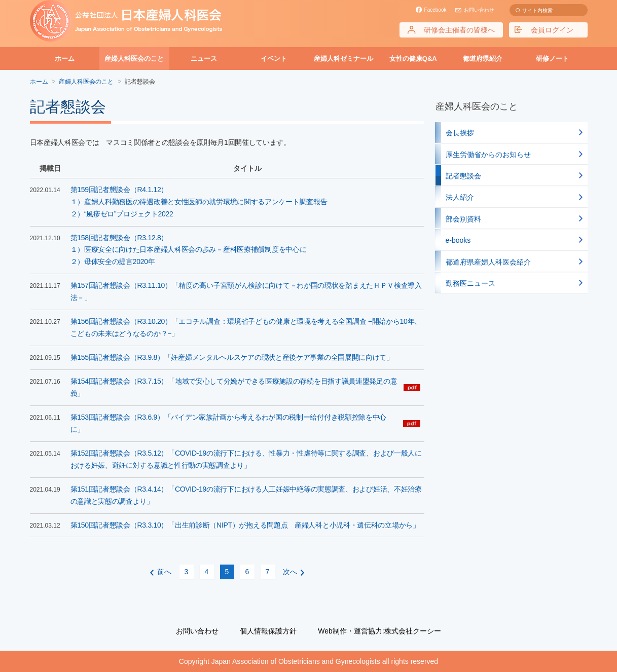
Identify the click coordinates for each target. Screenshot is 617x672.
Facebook (435, 10)
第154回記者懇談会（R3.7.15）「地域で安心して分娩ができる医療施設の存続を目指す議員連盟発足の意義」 (234, 387)
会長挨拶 (460, 133)
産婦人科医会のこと (134, 59)
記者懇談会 (463, 176)
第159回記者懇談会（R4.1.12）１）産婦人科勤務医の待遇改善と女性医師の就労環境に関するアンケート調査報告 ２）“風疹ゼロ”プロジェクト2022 (199, 202)
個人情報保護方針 (268, 631)
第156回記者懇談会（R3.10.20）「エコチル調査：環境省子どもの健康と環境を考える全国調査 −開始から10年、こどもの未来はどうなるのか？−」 (246, 327)
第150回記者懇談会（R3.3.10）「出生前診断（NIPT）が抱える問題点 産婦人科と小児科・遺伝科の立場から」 (245, 525)
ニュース (204, 59)
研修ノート (552, 59)
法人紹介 (460, 197)
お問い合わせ (479, 10)
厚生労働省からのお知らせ (488, 155)
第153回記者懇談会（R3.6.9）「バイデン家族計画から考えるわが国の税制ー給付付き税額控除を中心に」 (229, 423)
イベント (274, 59)
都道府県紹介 (483, 59)
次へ (290, 572)
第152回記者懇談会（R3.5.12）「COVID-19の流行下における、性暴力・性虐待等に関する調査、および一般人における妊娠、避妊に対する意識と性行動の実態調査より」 (246, 459)
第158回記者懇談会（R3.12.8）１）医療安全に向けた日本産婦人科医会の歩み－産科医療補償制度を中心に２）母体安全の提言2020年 (189, 250)
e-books (458, 240)
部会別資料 (463, 219)
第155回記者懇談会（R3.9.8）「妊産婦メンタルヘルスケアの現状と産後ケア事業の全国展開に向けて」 (232, 357)
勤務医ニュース (470, 283)
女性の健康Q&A (413, 59)
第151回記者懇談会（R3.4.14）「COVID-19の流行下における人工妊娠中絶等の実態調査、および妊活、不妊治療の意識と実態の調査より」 (246, 495)
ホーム (65, 59)
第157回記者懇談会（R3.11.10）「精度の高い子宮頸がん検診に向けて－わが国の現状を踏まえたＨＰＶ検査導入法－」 (246, 291)
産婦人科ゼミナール (343, 59)
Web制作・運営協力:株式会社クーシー (379, 631)
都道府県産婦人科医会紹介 (488, 262)
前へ (164, 572)
